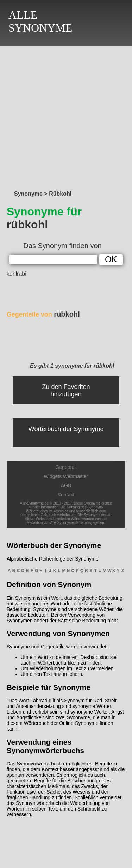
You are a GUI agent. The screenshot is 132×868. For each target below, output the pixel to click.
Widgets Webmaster (66, 476)
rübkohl (43, 314)
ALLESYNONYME (40, 21)
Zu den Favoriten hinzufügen (66, 390)
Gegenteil (66, 467)
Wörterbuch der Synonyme (66, 429)
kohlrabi (17, 274)
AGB (66, 485)
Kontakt (66, 495)
